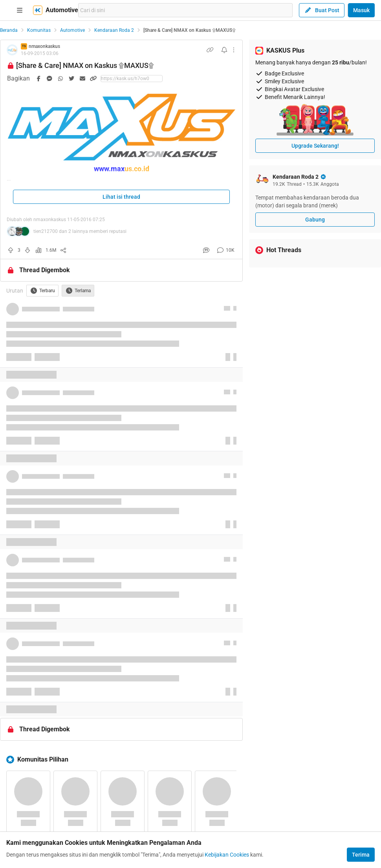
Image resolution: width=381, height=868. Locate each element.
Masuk (361, 10)
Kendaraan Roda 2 (114, 30)
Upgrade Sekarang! (315, 146)
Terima (361, 855)
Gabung (315, 220)
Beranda (9, 30)
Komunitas (39, 30)
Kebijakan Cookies (227, 855)
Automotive (72, 30)
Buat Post (322, 10)
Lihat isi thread (121, 197)
